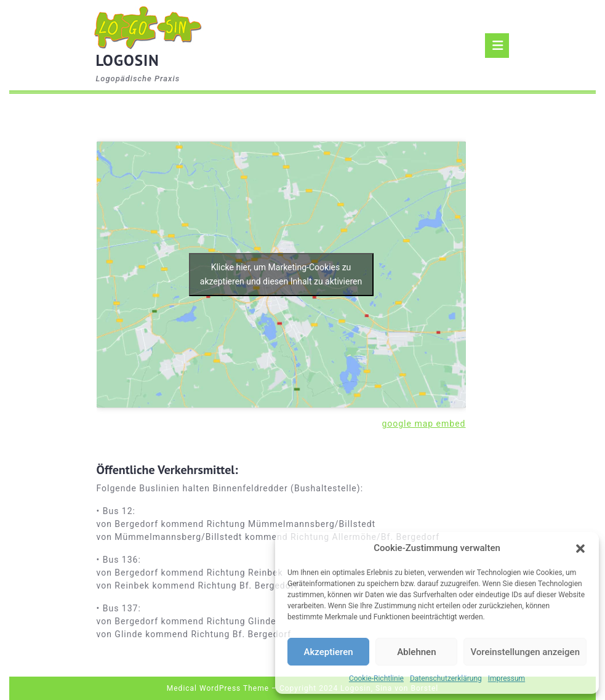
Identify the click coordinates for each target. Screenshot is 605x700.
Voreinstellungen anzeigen (525, 652)
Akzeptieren (329, 652)
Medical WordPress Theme (218, 688)
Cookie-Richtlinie (376, 678)
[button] (580, 548)
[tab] (497, 46)
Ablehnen (416, 652)
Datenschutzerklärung (446, 678)
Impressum (507, 678)
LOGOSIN (128, 60)
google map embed (423, 424)
